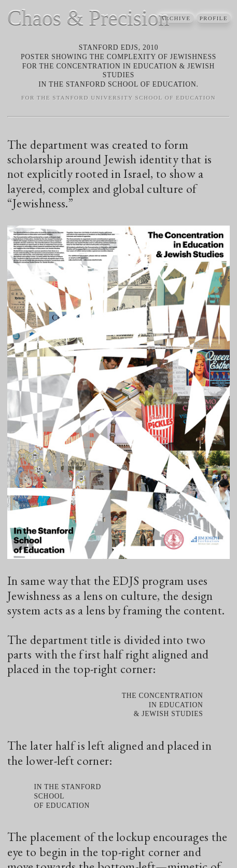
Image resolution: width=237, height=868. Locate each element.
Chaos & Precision (88, 18)
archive (176, 18)
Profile (214, 18)
